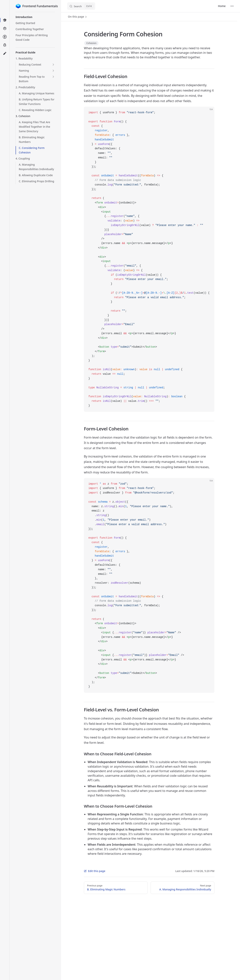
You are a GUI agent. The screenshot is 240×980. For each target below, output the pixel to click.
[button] (35, 17)
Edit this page (95, 871)
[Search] (81, 6)
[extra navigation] (232, 6)
